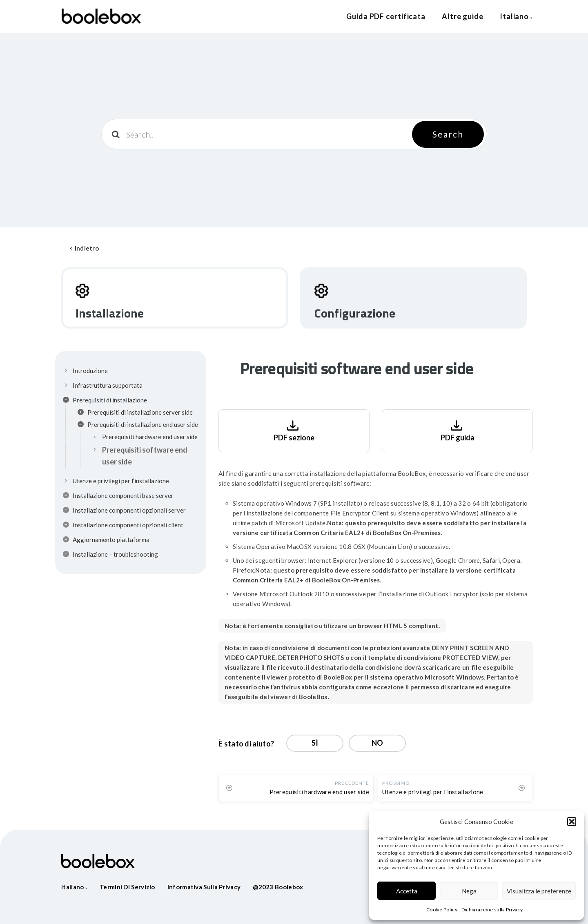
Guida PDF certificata (386, 16)
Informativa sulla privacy (204, 887)
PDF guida (458, 430)
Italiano (516, 16)
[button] (572, 822)
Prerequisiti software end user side (145, 456)
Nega (469, 891)
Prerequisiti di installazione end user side (138, 426)
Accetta (407, 891)
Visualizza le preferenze (539, 891)
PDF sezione (294, 430)
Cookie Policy (442, 910)
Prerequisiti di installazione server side (135, 413)
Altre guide (463, 16)
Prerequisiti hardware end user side (150, 437)
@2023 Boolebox (278, 887)
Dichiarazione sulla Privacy (492, 910)
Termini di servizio (127, 887)
